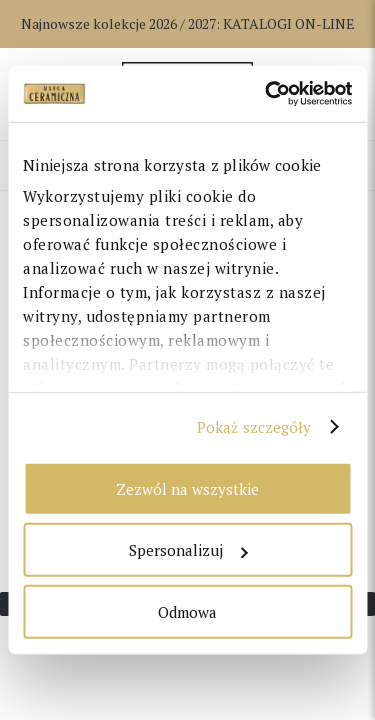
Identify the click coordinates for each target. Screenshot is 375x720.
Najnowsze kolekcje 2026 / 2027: (188, 23)
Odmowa (187, 611)
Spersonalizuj (188, 550)
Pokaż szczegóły (254, 427)
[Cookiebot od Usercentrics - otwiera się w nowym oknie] (267, 94)
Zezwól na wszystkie (187, 488)
